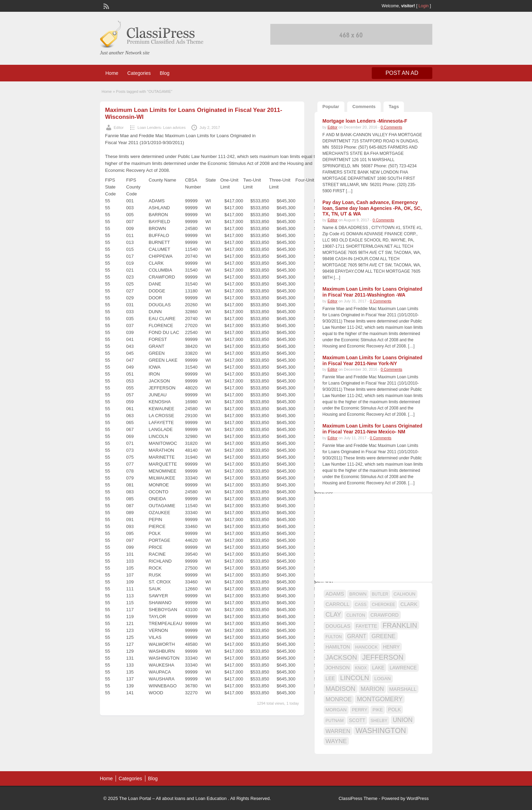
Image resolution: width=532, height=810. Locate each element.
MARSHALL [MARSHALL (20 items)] (403, 689)
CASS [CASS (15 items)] (361, 605)
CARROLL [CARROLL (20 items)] (338, 604)
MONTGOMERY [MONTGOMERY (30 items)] (380, 699)
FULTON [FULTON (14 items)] (334, 637)
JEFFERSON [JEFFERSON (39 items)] (383, 657)
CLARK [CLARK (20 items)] (409, 604)
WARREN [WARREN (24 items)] (338, 731)
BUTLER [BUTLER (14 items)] (380, 594)
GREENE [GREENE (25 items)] (383, 636)
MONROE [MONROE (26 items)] (339, 699)
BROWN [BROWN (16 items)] (358, 594)
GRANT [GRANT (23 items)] (357, 636)
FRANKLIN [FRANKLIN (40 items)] (400, 625)
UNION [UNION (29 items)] (403, 720)
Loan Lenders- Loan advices (161, 127)
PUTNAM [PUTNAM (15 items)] (335, 721)
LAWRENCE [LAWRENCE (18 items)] (403, 668)
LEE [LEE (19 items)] (330, 678)
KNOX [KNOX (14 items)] (361, 668)
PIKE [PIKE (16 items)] (377, 710)
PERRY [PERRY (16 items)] (360, 710)
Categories (139, 73)
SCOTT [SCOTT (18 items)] (357, 720)
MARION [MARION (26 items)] (372, 689)
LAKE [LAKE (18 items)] (378, 668)
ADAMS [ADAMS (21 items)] (335, 594)
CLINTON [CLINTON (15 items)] (356, 615)
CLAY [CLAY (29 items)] (333, 615)
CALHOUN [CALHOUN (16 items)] (404, 594)
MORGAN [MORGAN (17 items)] (336, 710)
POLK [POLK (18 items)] (394, 710)
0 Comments (391, 127)
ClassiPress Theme (358, 798)
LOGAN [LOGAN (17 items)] (382, 679)
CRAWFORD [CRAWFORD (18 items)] (384, 615)
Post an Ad (402, 73)
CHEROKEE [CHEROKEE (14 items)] (383, 605)
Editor (119, 127)
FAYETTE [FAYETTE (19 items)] (367, 626)
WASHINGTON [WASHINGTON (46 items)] (381, 731)
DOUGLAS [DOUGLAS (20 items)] (338, 626)
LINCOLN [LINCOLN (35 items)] (355, 678)
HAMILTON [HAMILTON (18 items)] (338, 647)
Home (112, 73)
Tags (394, 107)
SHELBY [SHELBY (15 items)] (379, 721)
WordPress (417, 798)
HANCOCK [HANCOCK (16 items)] (366, 647)
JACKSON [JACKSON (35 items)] (341, 657)
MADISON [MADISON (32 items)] (341, 689)
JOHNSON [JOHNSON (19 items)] (338, 668)
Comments (364, 107)
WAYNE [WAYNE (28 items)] (336, 741)
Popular (331, 107)
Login (423, 6)
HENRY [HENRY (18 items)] (391, 647)
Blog (165, 73)
